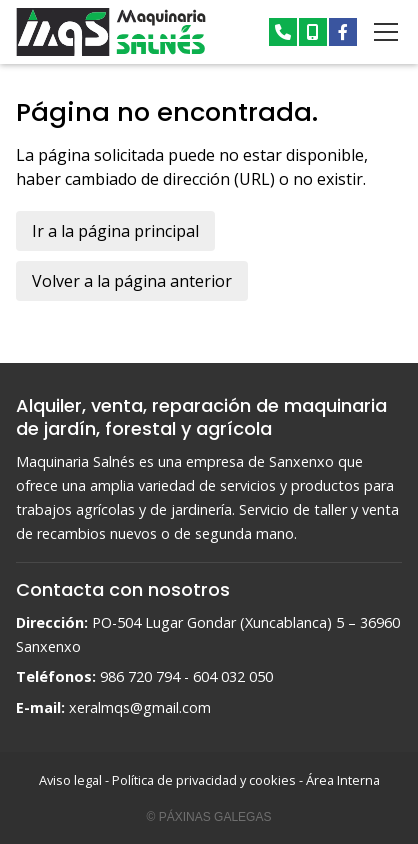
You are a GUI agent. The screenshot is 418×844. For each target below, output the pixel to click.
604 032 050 (233, 676)
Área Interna (343, 780)
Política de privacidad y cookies (204, 780)
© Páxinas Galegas (209, 817)
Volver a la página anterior (132, 281)
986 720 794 (140, 676)
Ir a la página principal (115, 231)
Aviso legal (70, 780)
